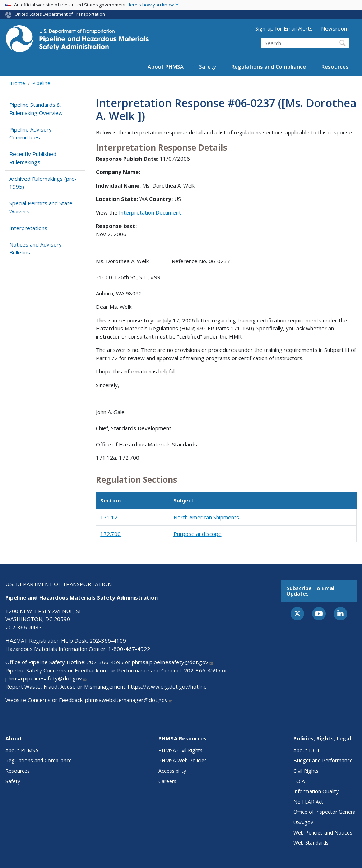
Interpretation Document (150, 212)
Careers (167, 781)
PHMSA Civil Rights (180, 750)
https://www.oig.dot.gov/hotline (167, 686)
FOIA (299, 781)
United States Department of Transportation (60, 14)
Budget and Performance (323, 760)
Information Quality (316, 791)
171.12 (109, 517)
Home (18, 83)
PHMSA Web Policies (183, 760)
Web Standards (311, 843)
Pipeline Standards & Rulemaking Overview (36, 109)
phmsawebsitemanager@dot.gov (129, 700)
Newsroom (335, 28)
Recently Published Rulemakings (33, 158)
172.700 (110, 534)
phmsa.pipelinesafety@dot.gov (173, 662)
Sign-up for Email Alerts (284, 28)
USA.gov (303, 822)
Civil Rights (306, 771)
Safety (208, 66)
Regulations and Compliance (269, 66)
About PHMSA (166, 66)
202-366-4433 (24, 627)
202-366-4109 (108, 640)
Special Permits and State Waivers (41, 207)
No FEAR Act (308, 802)
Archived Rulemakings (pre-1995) (43, 183)
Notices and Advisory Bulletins (36, 249)
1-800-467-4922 (129, 649)
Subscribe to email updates (311, 591)
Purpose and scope (198, 534)
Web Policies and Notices (323, 833)
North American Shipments (206, 517)
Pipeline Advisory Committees (31, 134)
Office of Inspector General (325, 812)
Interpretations (28, 228)
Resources (335, 66)
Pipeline (41, 83)
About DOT (307, 750)
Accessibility (172, 771)
